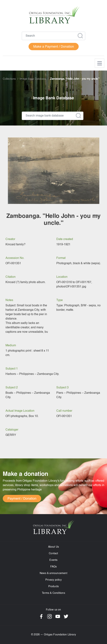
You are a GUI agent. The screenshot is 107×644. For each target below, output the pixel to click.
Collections (9, 79)
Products (54, 586)
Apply (80, 36)
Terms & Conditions (53, 593)
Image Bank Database (33, 79)
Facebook (41, 616)
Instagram (49, 616)
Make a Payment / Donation (54, 47)
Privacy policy (53, 580)
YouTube (58, 616)
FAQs (54, 567)
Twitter (66, 616)
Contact (53, 553)
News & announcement (53, 573)
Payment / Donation (22, 499)
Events (53, 560)
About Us (54, 547)
